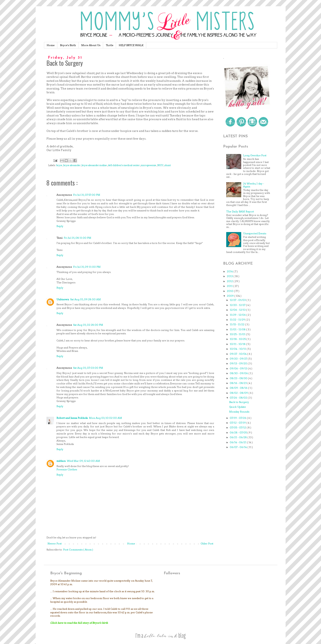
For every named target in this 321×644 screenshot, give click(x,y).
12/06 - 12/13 (238, 310)
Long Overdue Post (255, 155)
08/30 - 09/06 (239, 373)
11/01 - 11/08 (238, 329)
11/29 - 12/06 (238, 315)
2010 (230, 291)
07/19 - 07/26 (238, 418)
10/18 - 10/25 (238, 339)
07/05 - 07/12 (238, 427)
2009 (231, 296)
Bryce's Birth (68, 45)
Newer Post (55, 544)
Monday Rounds (239, 412)
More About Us (91, 45)
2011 (230, 286)
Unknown (63, 299)
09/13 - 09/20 (239, 363)
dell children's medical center (124, 165)
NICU (160, 165)
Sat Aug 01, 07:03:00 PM (88, 368)
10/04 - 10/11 (238, 349)
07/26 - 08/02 (239, 398)
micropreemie (149, 165)
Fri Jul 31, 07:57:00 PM (87, 195)
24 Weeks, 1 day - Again (254, 185)
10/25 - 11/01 (238, 334)
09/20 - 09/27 (239, 359)
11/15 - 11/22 (237, 324)
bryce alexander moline (94, 165)
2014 (230, 271)
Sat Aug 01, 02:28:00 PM (88, 325)
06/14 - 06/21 (238, 442)
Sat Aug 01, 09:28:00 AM (86, 299)
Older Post (207, 544)
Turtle (110, 45)
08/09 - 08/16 (239, 388)
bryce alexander (72, 165)
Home (51, 45)
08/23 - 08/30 (239, 378)
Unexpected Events (255, 233)
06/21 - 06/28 (239, 437)
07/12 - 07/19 (238, 423)
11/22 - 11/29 (238, 320)
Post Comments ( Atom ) (78, 550)
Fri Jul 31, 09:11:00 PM (87, 267)
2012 (230, 281)
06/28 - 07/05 (239, 432)
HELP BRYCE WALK (131, 45)
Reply (60, 226)
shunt (168, 165)
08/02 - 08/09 (239, 393)
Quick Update (237, 407)
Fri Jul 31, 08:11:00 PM (77, 238)
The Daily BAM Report (240, 212)
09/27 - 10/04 (239, 354)
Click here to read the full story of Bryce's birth (79, 623)
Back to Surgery (239, 402)
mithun (61, 461)
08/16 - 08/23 (239, 383)
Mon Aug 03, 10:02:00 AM (106, 418)
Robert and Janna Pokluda (72, 418)
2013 (230, 276)
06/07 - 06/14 (239, 447)
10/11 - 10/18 (238, 344)
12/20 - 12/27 (238, 305)
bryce (59, 165)
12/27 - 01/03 (238, 300)
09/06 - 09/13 (239, 368)
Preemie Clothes (67, 469)
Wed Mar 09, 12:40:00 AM (83, 461)
